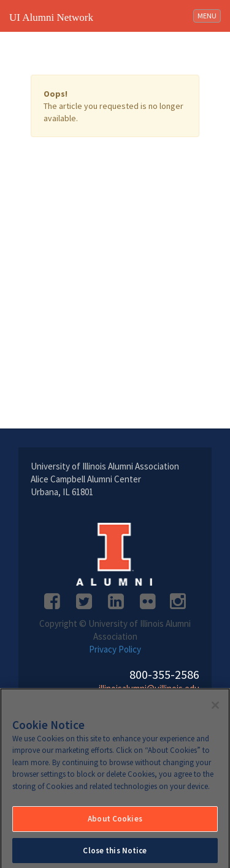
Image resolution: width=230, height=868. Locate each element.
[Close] (215, 708)
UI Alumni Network (51, 17)
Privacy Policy (115, 649)
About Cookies (115, 822)
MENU (209, 15)
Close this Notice (115, 854)
